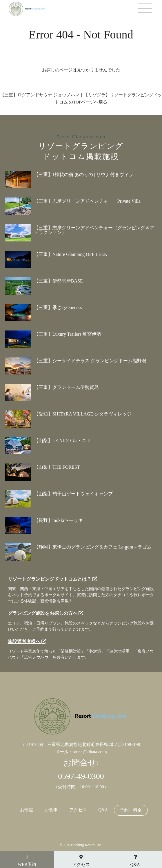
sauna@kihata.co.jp (90, 752)
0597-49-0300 (81, 776)
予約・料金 (131, 810)
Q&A (103, 810)
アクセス (78, 810)
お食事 (51, 810)
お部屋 (27, 810)
